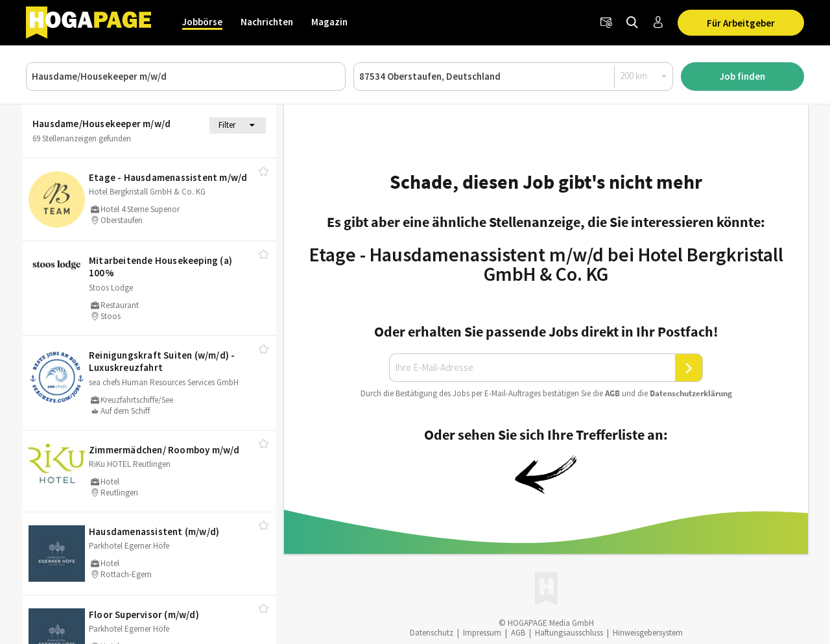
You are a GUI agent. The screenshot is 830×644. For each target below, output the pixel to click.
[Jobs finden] (632, 23)
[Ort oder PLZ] (513, 77)
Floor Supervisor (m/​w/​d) (144, 614)
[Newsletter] (606, 23)
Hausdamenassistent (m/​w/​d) (154, 531)
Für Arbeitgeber (741, 23)
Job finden (742, 76)
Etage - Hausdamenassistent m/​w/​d (168, 177)
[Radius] (644, 76)
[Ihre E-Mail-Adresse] (532, 368)
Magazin (329, 22)
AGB (612, 393)
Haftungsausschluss (569, 633)
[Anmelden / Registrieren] (658, 23)
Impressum (482, 633)
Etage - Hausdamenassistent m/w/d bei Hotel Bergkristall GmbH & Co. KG (546, 264)
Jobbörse (202, 22)
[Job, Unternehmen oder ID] (186, 77)
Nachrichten (267, 22)
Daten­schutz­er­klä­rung (691, 393)
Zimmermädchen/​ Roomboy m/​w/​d (164, 450)
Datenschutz (432, 633)
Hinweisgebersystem (648, 633)
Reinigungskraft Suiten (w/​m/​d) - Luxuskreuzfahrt (162, 362)
